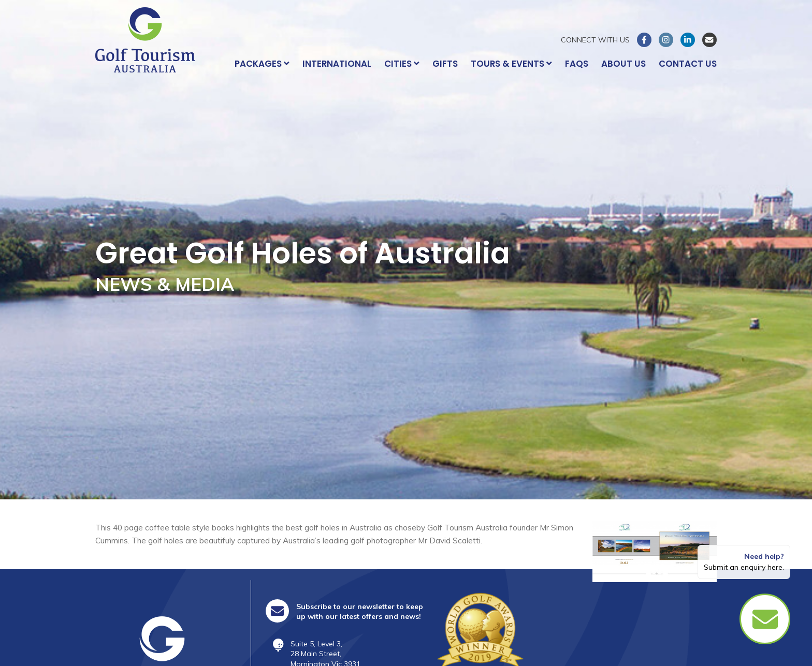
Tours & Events (511, 64)
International (337, 64)
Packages (262, 64)
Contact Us (688, 64)
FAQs (577, 64)
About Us (624, 64)
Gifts (445, 64)
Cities (402, 64)
